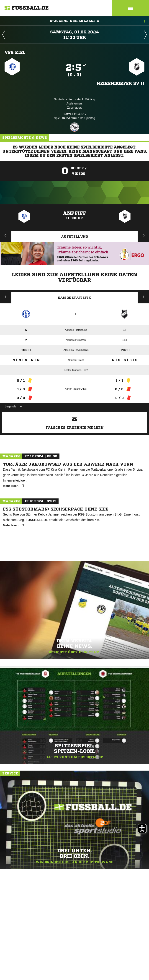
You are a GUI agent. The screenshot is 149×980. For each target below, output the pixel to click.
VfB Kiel (15, 52)
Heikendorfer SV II (121, 83)
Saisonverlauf (143, 297)
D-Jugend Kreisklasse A (97, 21)
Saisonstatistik (74, 298)
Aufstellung (74, 237)
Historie (6, 297)
